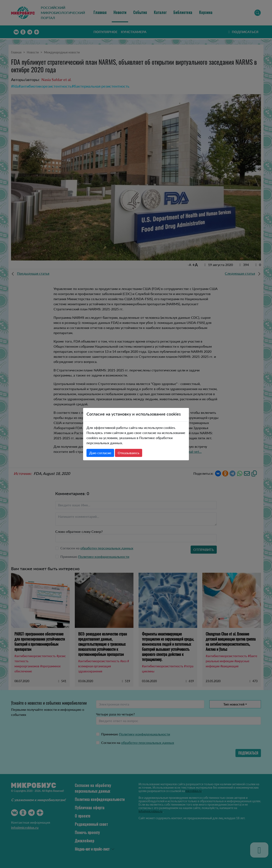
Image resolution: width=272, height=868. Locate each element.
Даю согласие (100, 453)
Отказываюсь (129, 453)
